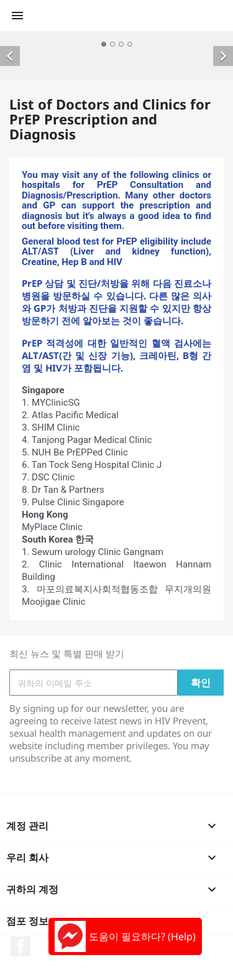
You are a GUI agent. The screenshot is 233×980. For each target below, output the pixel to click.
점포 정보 (27, 921)
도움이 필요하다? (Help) (125, 936)
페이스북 (21, 946)
